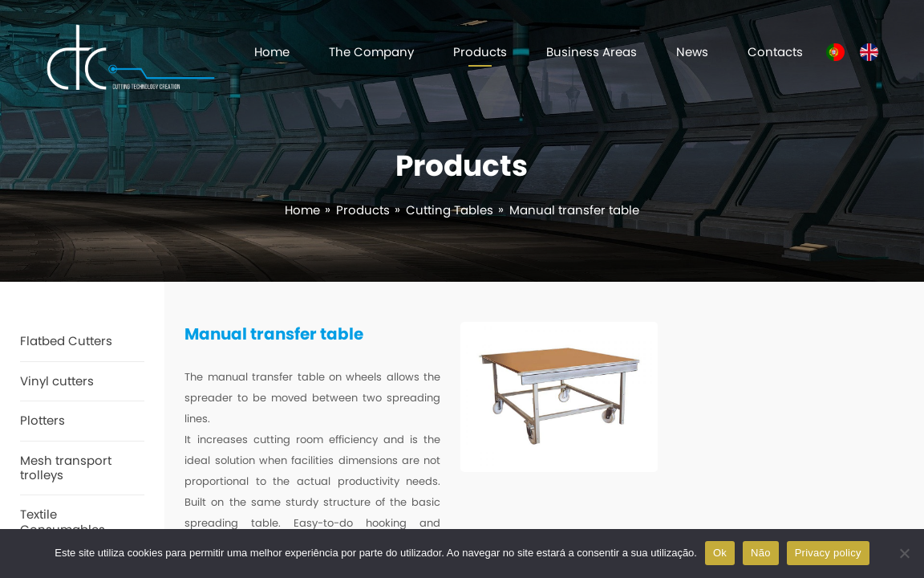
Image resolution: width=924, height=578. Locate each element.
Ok (720, 553)
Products (480, 52)
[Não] (904, 553)
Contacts (775, 52)
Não (761, 553)
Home (272, 52)
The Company (371, 52)
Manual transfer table (574, 210)
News (692, 52)
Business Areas (592, 52)
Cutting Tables (450, 210)
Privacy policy (828, 553)
